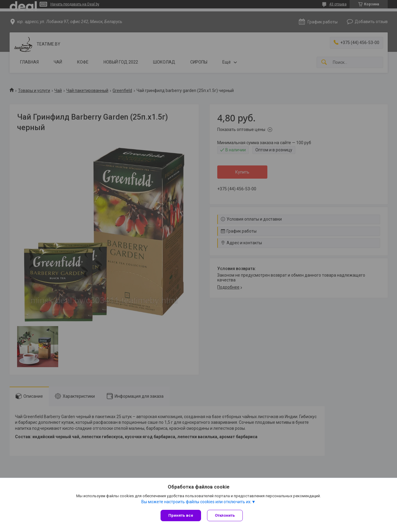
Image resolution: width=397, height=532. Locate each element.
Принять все (181, 515)
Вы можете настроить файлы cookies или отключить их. (196, 502)
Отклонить (225, 515)
